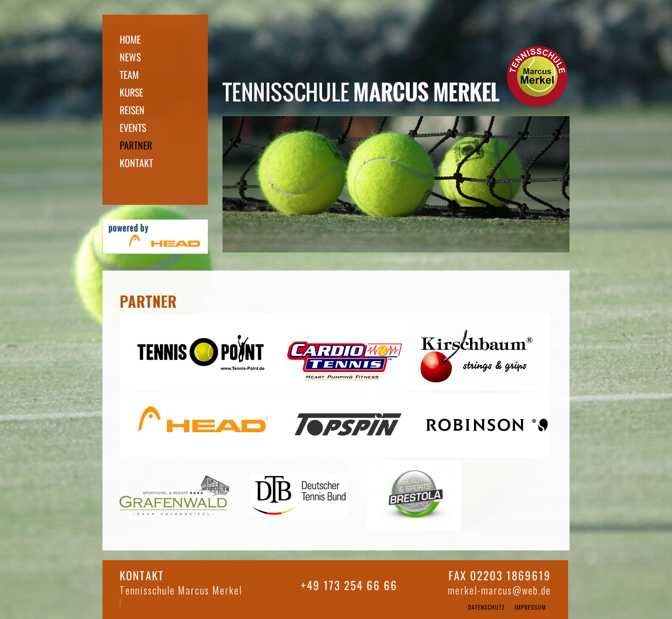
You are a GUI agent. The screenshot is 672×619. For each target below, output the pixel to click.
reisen (133, 110)
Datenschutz (487, 607)
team (130, 74)
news (131, 57)
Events (134, 127)
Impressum (531, 607)
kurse (132, 92)
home (131, 39)
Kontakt (137, 163)
